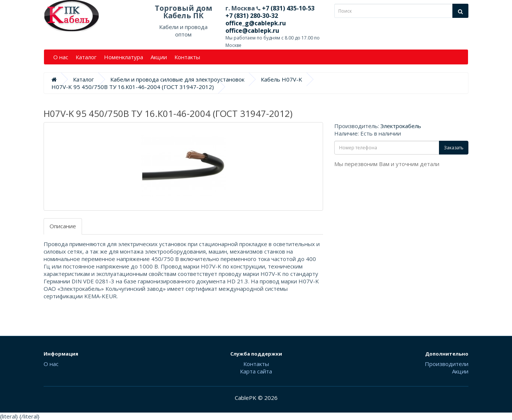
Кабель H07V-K (282, 79)
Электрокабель (401, 126)
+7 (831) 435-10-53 (287, 8)
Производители (447, 364)
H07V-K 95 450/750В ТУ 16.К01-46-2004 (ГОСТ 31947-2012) (133, 87)
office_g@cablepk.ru (256, 23)
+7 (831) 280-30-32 (252, 16)
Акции (159, 57)
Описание (63, 226)
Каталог (86, 57)
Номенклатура (124, 57)
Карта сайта (256, 371)
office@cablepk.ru (252, 31)
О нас (61, 57)
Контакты (187, 57)
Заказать (454, 148)
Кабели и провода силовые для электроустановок (177, 79)
